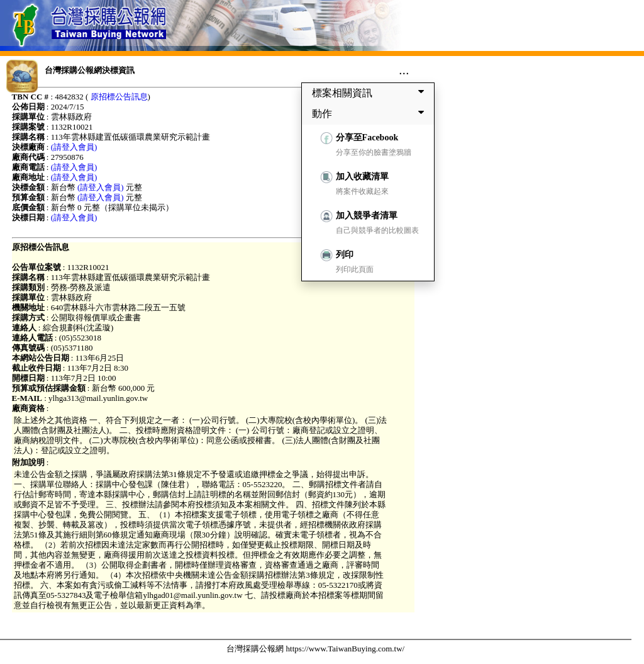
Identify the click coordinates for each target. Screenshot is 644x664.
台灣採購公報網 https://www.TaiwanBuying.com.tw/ (315, 649)
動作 (370, 113)
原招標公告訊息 (119, 97)
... (404, 70)
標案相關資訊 (370, 93)
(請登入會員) (74, 147)
